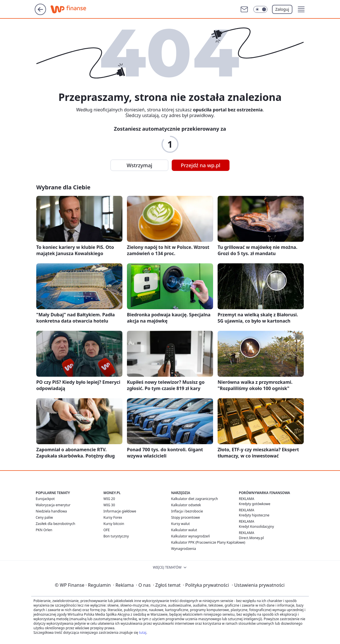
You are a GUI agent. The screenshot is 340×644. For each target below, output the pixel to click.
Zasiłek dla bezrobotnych (56, 524)
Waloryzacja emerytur (53, 505)
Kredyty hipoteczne (254, 515)
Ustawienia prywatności (258, 585)
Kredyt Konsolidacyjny (256, 527)
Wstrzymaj (139, 165)
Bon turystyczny (116, 536)
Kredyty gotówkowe (255, 504)
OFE (107, 530)
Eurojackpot (45, 499)
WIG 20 (109, 499)
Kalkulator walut (184, 530)
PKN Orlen (44, 530)
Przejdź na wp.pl (201, 165)
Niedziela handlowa (51, 511)
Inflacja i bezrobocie (187, 511)
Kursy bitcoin (114, 524)
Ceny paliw (44, 517)
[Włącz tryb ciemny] (260, 9)
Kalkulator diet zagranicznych (195, 499)
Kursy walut (180, 524)
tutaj (143, 633)
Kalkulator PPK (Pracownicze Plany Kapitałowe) (208, 542)
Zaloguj (282, 9)
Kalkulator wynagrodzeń (191, 536)
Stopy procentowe (185, 517)
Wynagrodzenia (184, 549)
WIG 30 (109, 505)
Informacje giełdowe (120, 511)
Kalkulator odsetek (186, 505)
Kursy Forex (113, 517)
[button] (301, 9)
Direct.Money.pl (251, 538)
